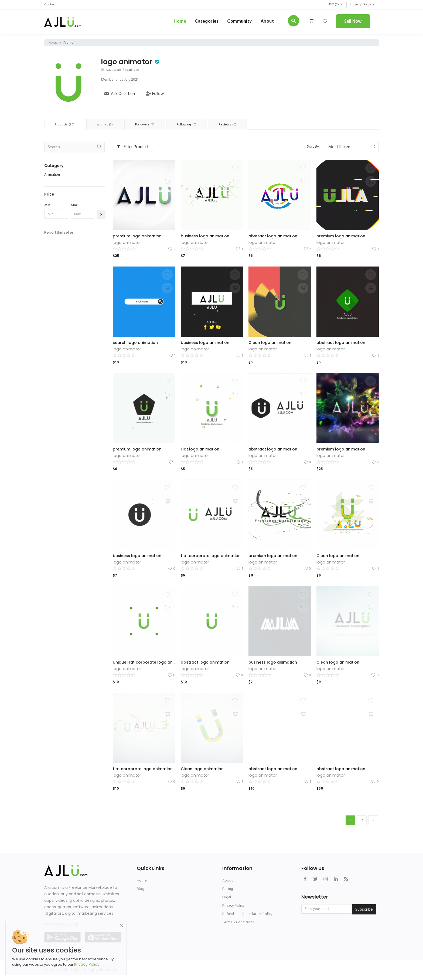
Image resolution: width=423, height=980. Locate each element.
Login (352, 4)
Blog (141, 889)
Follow (155, 94)
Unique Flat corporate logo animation (144, 663)
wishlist (108, 125)
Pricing (228, 889)
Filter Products (133, 147)
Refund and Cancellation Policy (247, 914)
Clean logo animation (270, 343)
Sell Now (353, 21)
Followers (150, 125)
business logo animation (205, 237)
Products (66, 125)
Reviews (238, 125)
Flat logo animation (200, 450)
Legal (227, 898)
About (228, 881)
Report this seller (59, 233)
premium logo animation (137, 237)
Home (180, 21)
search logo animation (135, 343)
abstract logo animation (273, 237)
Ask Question (120, 94)
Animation (52, 175)
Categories (207, 21)
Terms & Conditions (238, 923)
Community (240, 21)
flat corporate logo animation (211, 556)
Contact (51, 4)
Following (194, 125)
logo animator (127, 62)
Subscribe (364, 910)
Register (369, 4)
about (267, 21)
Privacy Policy (233, 906)
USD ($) (332, 4)
